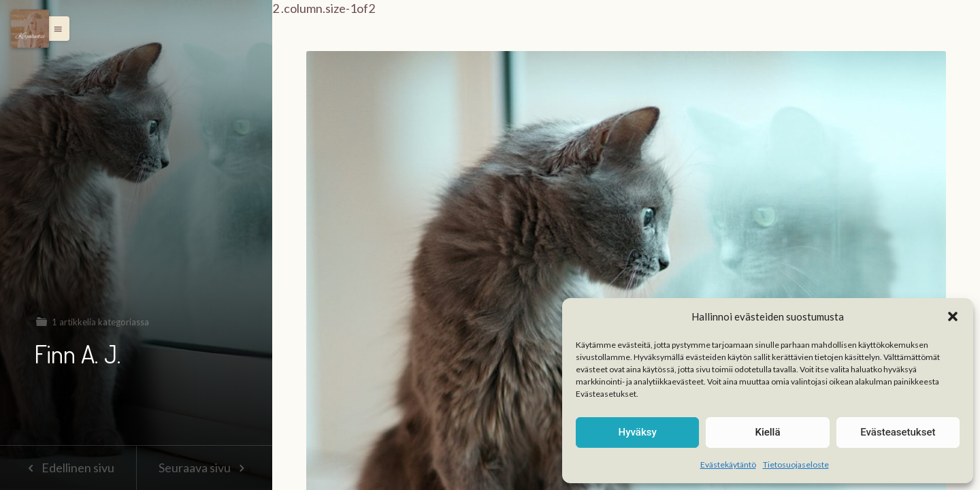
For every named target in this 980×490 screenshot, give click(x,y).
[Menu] (30, 29)
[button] (953, 316)
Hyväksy (638, 432)
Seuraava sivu (204, 468)
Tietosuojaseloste (796, 464)
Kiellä (767, 432)
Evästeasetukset (898, 432)
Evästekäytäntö (728, 464)
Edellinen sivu (68, 468)
